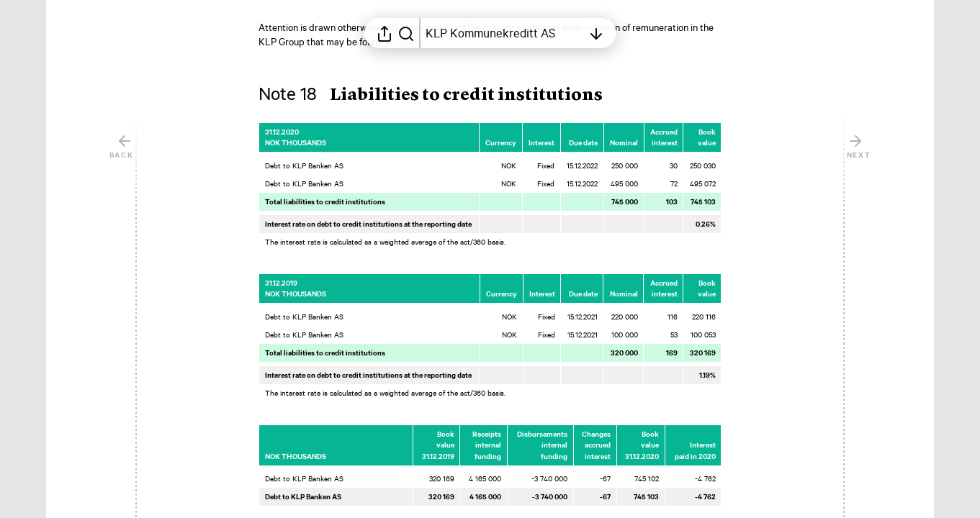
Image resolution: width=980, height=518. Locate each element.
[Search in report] (406, 33)
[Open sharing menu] (385, 33)
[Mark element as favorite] (736, 132)
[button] (442, 96)
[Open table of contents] (504, 33)
